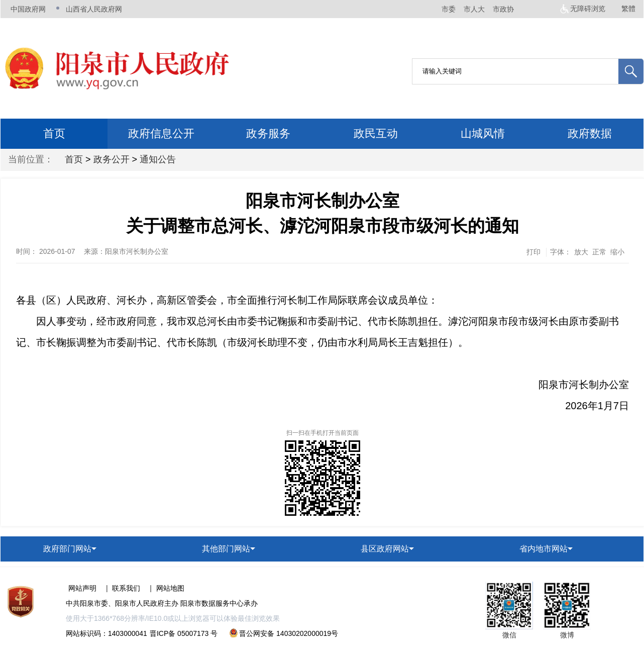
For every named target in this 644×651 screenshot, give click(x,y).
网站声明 (82, 588)
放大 (581, 252)
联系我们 (126, 588)
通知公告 (158, 159)
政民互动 (376, 133)
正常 (599, 252)
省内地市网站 (544, 549)
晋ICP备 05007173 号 (184, 633)
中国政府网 (28, 9)
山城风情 (483, 133)
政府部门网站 (67, 549)
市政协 (503, 9)
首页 (54, 133)
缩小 (617, 252)
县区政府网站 (385, 549)
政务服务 (268, 133)
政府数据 (590, 133)
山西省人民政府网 (94, 9)
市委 (449, 9)
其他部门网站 (226, 549)
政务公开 (112, 159)
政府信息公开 (161, 133)
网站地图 (170, 588)
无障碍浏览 (588, 9)
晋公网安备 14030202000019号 (284, 633)
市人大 (474, 9)
